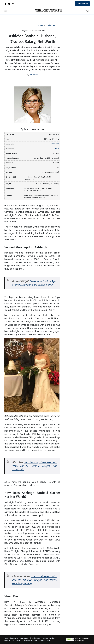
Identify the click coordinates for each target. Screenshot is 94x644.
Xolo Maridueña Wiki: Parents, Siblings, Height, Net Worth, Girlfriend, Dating (34, 580)
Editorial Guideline (49, 638)
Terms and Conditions (11, 638)
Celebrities (52, 25)
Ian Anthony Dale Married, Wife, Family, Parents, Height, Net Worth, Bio (34, 466)
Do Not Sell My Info (45, 640)
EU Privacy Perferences (29, 640)
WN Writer (34, 75)
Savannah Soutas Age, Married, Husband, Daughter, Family (34, 283)
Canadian (55, 144)
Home (40, 25)
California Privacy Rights (12, 640)
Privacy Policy (25, 638)
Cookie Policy (36, 638)
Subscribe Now (82, 4)
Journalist (55, 148)
